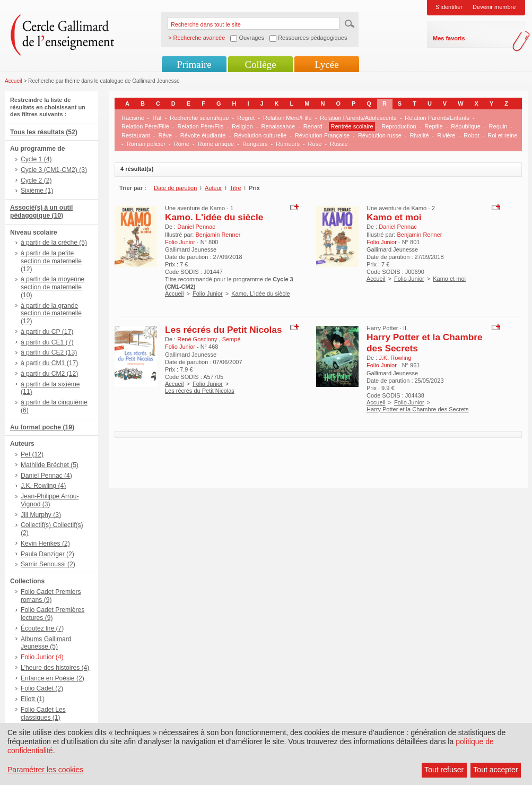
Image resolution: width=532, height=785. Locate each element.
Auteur (213, 188)
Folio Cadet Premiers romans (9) (51, 596)
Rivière (446, 135)
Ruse (315, 144)
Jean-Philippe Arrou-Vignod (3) (50, 500)
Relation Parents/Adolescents (358, 118)
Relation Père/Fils (201, 126)
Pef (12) (32, 454)
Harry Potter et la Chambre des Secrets (418, 409)
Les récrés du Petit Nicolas (224, 330)
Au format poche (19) (42, 427)
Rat (157, 118)
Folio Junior (208, 294)
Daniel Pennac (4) (46, 476)
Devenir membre (494, 7)
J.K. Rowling (395, 358)
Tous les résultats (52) (44, 132)
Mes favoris (449, 38)
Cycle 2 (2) (36, 180)
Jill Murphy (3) (41, 515)
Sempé (232, 339)
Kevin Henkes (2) (45, 544)
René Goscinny (198, 339)
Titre (236, 188)
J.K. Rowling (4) (43, 486)
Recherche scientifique (199, 118)
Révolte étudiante (203, 135)
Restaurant (136, 135)
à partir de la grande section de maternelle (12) (51, 314)
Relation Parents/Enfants (437, 118)
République (466, 126)
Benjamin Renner (218, 235)
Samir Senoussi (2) (48, 564)
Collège (260, 64)
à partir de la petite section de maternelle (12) (51, 261)
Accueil (14, 81)
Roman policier (146, 144)
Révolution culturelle (260, 135)
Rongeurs (255, 144)
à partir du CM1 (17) (49, 363)
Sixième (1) (37, 191)
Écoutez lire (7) (42, 628)
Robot (471, 135)
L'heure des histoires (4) (55, 668)
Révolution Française (322, 135)
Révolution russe (380, 135)
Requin (498, 126)
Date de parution (175, 188)
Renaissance (278, 126)
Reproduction (399, 126)
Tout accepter (495, 770)
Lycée (326, 64)
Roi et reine (502, 135)
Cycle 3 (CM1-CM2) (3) (54, 170)
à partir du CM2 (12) (49, 374)
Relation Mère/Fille (287, 118)
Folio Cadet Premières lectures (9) (53, 614)
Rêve (165, 135)
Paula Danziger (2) (47, 554)
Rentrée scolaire (352, 126)
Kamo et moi (394, 217)
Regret (246, 118)
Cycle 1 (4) (36, 159)
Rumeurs (288, 144)
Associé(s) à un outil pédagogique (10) (41, 212)
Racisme (133, 118)
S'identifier (449, 7)
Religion (242, 126)
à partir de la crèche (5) (54, 243)
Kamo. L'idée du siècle (214, 217)
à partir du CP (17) (47, 332)
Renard (313, 126)
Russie (339, 144)
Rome (182, 144)
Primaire (194, 64)
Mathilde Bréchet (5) (50, 465)
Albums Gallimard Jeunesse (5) (46, 643)
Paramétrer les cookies (45, 770)
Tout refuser (444, 770)
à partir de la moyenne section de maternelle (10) (53, 287)
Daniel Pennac (196, 227)
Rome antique (216, 144)
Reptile (433, 126)
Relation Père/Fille (145, 126)
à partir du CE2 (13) (49, 352)
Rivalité (420, 135)
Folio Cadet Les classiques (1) (43, 714)
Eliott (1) (33, 699)
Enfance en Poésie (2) (53, 678)
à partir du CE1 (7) (47, 342)
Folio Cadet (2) (42, 688)
